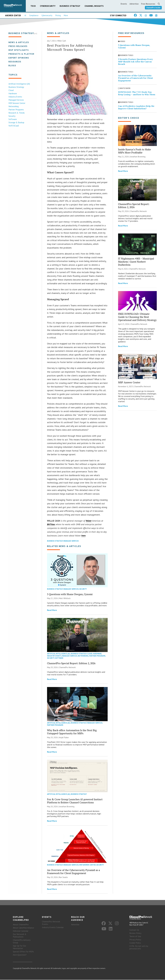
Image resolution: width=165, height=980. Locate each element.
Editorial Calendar (21, 931)
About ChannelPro (21, 925)
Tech (33, 6)
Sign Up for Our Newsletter (19, 947)
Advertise (134, 4)
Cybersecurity (48, 6)
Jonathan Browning (67, 807)
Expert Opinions (18, 58)
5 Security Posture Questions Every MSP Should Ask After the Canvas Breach (135, 62)
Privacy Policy (135, 940)
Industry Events (15, 97)
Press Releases (18, 46)
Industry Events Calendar (53, 928)
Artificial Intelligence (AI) (19, 84)
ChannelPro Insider (153, 8)
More (66, 15)
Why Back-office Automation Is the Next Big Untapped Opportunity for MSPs (72, 732)
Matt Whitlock (65, 598)
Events (124, 4)
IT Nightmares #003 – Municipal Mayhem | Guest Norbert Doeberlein (136, 262)
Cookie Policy (135, 943)
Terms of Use (135, 937)
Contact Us (134, 930)
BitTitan (51, 524)
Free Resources (148, 4)
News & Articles (18, 42)
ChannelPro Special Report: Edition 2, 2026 (71, 663)
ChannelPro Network (67, 667)
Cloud (11, 90)
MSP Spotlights (18, 50)
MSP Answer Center (17, 103)
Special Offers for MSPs (23, 952)
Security (12, 116)
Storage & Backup (16, 122)
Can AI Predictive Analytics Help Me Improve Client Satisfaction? (136, 107)
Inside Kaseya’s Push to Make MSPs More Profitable (135, 151)
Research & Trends (16, 113)
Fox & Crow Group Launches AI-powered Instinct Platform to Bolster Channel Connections (75, 801)
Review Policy (135, 933)
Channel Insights (94, 6)
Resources (15, 62)
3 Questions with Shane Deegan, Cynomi (70, 594)
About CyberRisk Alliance (23, 928)
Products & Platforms (23, 54)
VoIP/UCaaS (13, 126)
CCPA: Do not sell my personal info (139, 948)
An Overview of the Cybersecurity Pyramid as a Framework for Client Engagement (73, 872)
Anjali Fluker (64, 738)
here (83, 536)
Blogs (12, 65)
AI (25, 15)
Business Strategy (70, 6)
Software (12, 119)
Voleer (89, 521)
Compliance (34, 15)
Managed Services (16, 100)
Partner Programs (16, 110)
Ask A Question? (20, 955)
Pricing (58, 15)
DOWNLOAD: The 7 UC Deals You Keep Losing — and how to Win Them (137, 93)
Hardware (12, 93)
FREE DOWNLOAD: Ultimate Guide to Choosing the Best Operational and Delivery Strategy (137, 317)
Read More (52, 610)
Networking (13, 106)
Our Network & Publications (20, 936)
